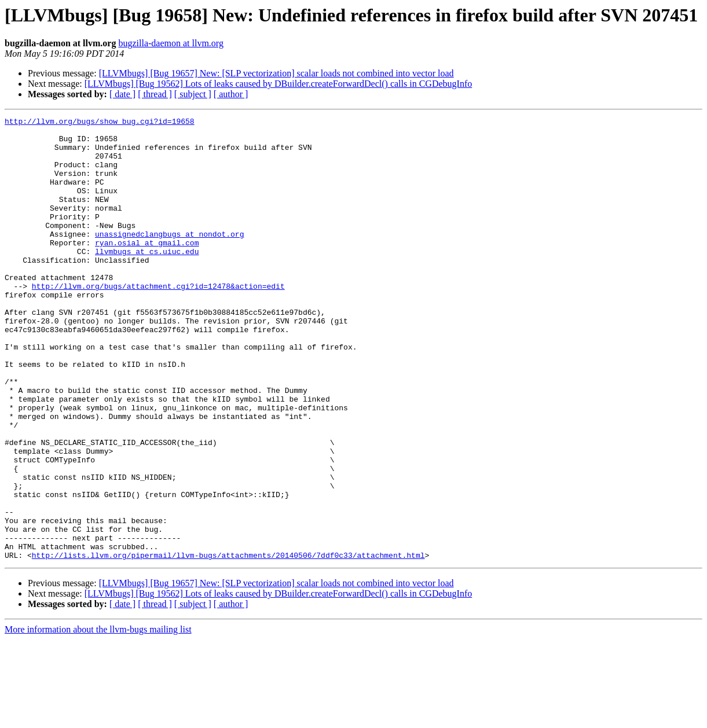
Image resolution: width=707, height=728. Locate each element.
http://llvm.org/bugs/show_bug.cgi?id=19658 (100, 123)
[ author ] (231, 94)
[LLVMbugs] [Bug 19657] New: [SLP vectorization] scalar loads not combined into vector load (276, 73)
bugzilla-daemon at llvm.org (171, 43)
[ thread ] (155, 94)
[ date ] (122, 94)
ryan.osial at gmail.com (147, 269)
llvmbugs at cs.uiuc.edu (147, 279)
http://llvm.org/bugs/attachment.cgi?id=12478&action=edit (158, 321)
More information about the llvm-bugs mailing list (98, 718)
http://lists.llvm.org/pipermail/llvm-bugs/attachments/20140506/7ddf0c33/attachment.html (228, 644)
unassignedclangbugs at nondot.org (169, 258)
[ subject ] (193, 94)
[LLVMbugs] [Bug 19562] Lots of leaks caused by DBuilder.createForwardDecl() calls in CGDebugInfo (278, 84)
